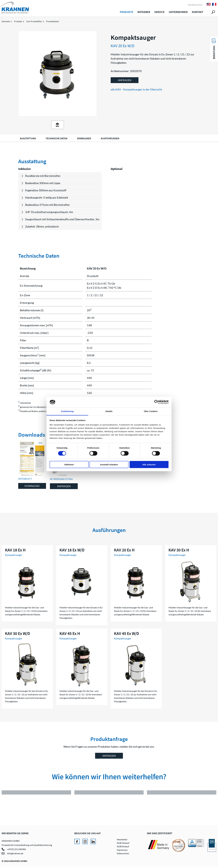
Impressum (122, 851)
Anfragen (125, 80)
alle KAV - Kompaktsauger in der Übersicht (136, 89)
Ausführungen (110, 138)
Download (32, 486)
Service (159, 12)
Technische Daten (57, 138)
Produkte (127, 12)
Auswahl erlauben (109, 464)
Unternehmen (178, 12)
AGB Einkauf (123, 848)
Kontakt (198, 12)
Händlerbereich (195, 5)
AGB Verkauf (123, 844)
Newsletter (122, 841)
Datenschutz (123, 855)
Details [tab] (109, 411)
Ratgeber (144, 12)
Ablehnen (69, 464)
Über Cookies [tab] (151, 411)
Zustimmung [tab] (67, 411)
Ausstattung (28, 138)
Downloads (84, 138)
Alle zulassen (149, 464)
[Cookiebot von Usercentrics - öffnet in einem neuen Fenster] (156, 402)
